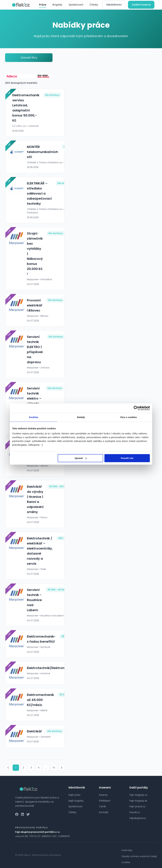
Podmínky (127, 850)
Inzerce (103, 795)
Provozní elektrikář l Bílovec (34, 305)
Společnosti (76, 5)
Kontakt (104, 812)
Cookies (126, 862)
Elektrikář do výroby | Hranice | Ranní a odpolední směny (35, 499)
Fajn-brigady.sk (138, 801)
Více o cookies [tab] (128, 417)
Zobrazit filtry (29, 58)
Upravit (81, 458)
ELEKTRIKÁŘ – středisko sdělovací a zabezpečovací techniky (39, 193)
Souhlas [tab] (33, 417)
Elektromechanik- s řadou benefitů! (41, 639)
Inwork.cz (135, 812)
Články (94, 5)
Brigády (57, 5)
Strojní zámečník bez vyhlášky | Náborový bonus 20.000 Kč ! (35, 254)
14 (54, 768)
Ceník (102, 806)
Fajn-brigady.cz (138, 795)
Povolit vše (127, 458)
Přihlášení (105, 801)
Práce (43, 5)
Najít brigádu (76, 801)
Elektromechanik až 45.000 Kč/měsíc (40, 700)
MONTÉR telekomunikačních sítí (42, 152)
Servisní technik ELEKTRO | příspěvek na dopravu (35, 349)
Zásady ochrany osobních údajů (139, 856)
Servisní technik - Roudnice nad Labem (34, 600)
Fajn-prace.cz (137, 806)
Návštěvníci (114, 5)
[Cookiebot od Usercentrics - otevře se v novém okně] (136, 408)
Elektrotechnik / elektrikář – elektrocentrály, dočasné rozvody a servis (40, 551)
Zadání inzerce (141, 5)
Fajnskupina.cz (138, 818)
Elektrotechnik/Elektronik (47, 668)
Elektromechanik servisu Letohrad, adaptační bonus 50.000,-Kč (26, 108)
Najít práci (74, 795)
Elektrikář (34, 731)
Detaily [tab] (81, 417)
